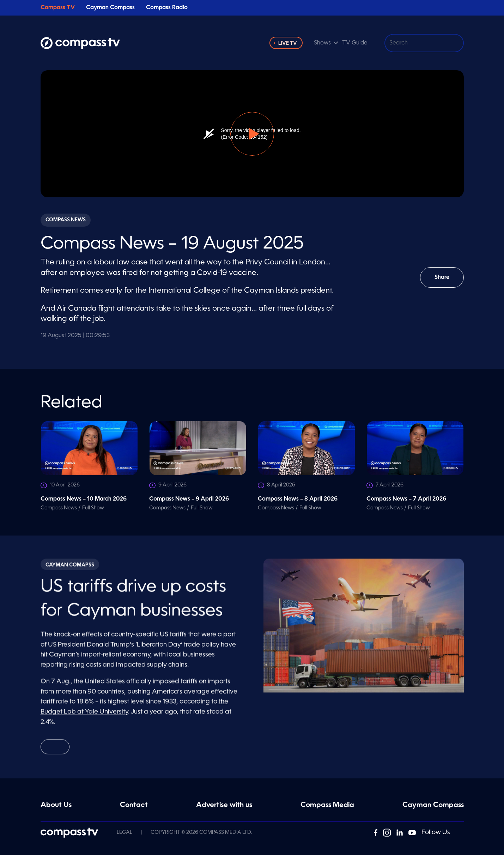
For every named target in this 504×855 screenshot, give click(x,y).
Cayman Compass (110, 8)
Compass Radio (167, 8)
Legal (125, 832)
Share (447, 281)
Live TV (288, 43)
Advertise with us (224, 805)
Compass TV (58, 8)
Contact (134, 805)
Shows (322, 43)
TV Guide (355, 43)
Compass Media (327, 805)
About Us (56, 805)
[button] (252, 134)
